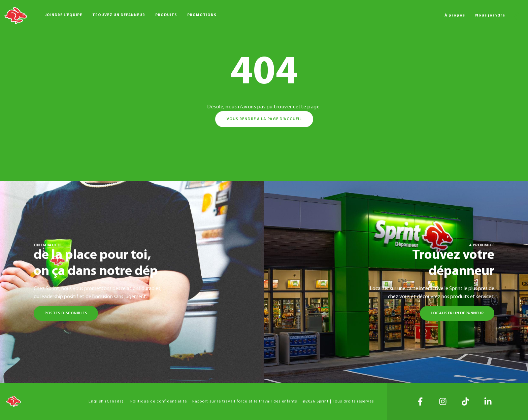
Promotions (202, 15)
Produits (166, 15)
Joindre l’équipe (64, 15)
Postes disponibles (66, 313)
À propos (455, 15)
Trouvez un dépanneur (119, 15)
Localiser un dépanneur (457, 313)
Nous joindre (490, 15)
